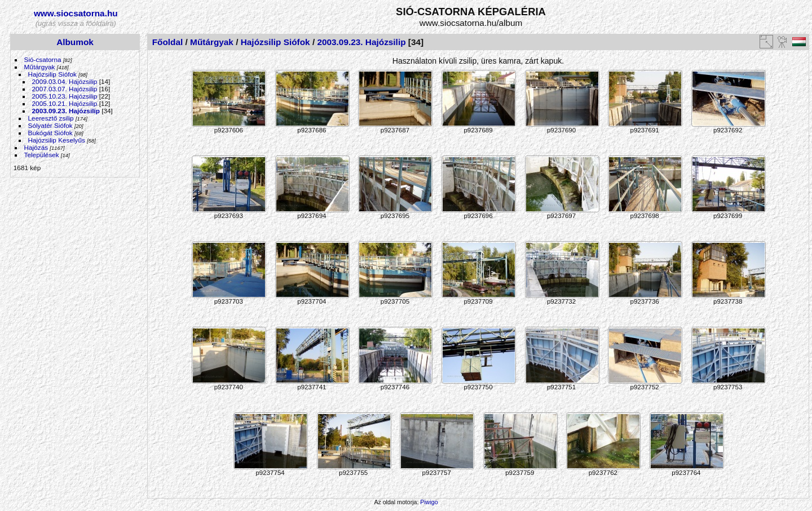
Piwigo (429, 502)
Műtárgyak (40, 67)
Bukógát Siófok (50, 133)
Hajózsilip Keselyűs (57, 140)
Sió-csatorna (43, 59)
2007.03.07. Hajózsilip (65, 89)
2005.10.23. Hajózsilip (65, 96)
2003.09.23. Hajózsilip (66, 111)
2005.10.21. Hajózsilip (65, 103)
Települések (42, 155)
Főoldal (168, 42)
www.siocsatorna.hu (76, 13)
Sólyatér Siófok (50, 125)
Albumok (75, 42)
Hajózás (36, 147)
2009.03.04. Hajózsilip (65, 81)
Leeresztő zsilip (51, 118)
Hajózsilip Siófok (52, 74)
